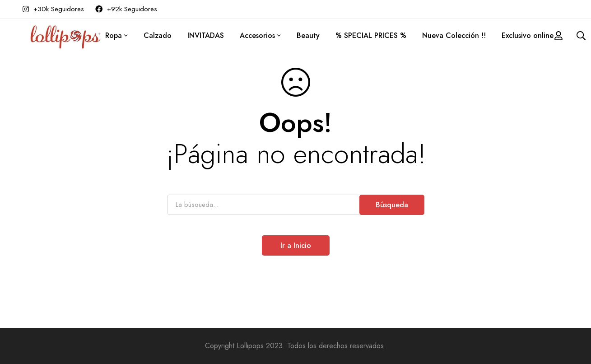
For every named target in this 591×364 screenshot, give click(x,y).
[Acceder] (558, 36)
